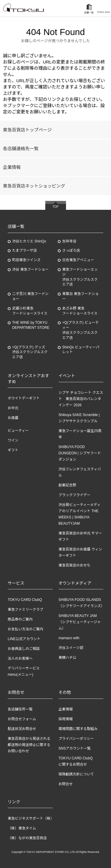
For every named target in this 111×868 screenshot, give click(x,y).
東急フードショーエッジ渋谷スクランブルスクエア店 (80, 277)
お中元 (13, 408)
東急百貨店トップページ (27, 130)
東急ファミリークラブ (25, 610)
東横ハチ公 (67, 658)
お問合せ (66, 784)
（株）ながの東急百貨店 (27, 838)
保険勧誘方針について (76, 774)
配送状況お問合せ (22, 729)
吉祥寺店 (69, 241)
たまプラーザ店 (24, 250)
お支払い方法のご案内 (25, 629)
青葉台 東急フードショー (80, 296)
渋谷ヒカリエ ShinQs (29, 241)
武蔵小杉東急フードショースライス (30, 311)
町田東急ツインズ (26, 260)
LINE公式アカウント (24, 639)
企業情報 (12, 167)
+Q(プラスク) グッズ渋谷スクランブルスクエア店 (30, 352)
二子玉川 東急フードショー (30, 296)
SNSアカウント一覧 (75, 748)
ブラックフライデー (75, 495)
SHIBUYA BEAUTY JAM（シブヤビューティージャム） (80, 622)
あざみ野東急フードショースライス (80, 311)
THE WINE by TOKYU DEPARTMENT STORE (31, 325)
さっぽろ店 (71, 250)
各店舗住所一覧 (20, 709)
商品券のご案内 (20, 619)
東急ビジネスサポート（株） (31, 818)
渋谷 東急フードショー (30, 269)
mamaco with (69, 638)
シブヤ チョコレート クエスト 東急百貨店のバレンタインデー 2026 (81, 399)
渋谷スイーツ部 (71, 648)
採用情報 (66, 719)
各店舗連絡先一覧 (21, 149)
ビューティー (18, 431)
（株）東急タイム (22, 828)
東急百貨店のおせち (75, 565)
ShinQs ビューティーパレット (81, 350)
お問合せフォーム (22, 719)
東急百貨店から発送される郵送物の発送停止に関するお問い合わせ (29, 745)
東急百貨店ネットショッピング (34, 186)
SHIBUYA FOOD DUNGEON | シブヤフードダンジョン (80, 453)
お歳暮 (13, 418)
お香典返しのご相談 (24, 649)
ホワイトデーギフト (24, 398)
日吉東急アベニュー (78, 260)
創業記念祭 (67, 485)
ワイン (13, 440)
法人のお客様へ (20, 658)
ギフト (13, 450)
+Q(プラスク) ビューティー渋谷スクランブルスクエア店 (80, 330)
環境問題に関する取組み (78, 729)
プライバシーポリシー (76, 739)
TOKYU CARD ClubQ (25, 600)
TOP (55, 207)
